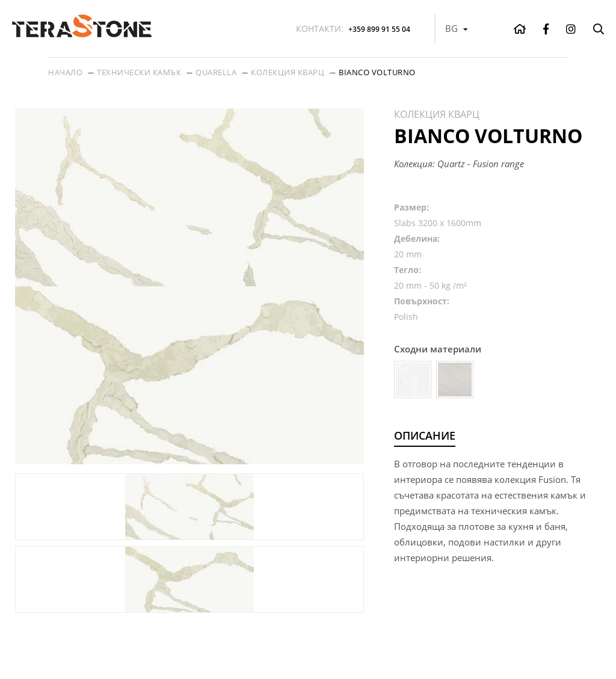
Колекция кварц (288, 72)
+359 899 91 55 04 (353, 29)
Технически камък (139, 72)
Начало (65, 72)
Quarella (216, 72)
